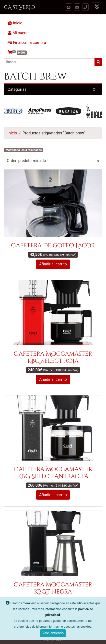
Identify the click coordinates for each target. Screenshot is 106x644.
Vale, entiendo (53, 633)
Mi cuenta (19, 33)
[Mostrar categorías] (94, 90)
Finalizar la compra (27, 43)
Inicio (15, 23)
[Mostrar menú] (97, 7)
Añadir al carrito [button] (53, 264)
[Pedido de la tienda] (53, 161)
